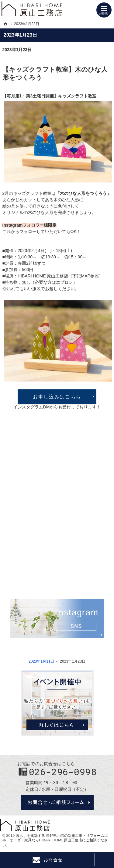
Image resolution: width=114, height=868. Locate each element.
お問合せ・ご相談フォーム (57, 802)
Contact (47, 860)
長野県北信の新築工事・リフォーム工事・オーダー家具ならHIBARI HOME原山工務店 (55, 838)
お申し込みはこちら (57, 397)
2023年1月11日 (41, 661)
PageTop (104, 860)
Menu (104, 10)
